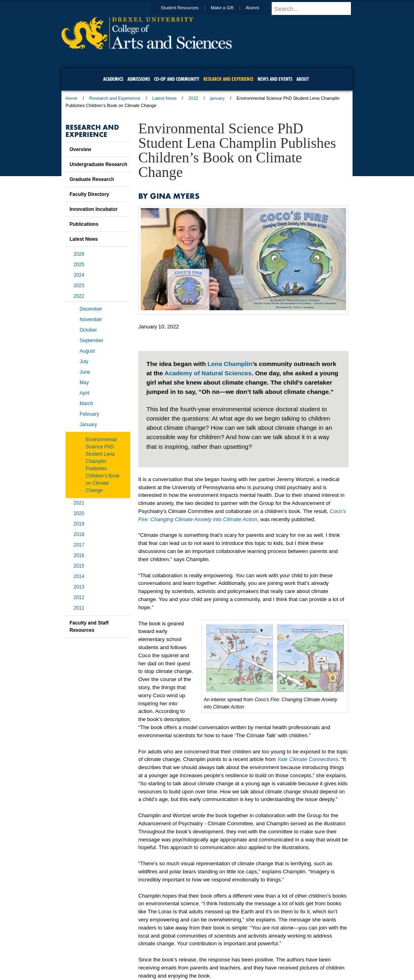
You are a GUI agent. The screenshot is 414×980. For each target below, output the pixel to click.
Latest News (164, 98)
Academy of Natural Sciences (208, 373)
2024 (79, 275)
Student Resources (188, 8)
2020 (79, 513)
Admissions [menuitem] (139, 79)
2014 (79, 576)
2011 (79, 608)
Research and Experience (115, 98)
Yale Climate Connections (308, 759)
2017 (79, 545)
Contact (233, 952)
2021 (79, 503)
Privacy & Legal (205, 952)
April (84, 393)
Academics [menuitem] (113, 79)
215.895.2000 (277, 974)
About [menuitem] (303, 79)
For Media (152, 952)
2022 (193, 98)
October (88, 330)
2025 (79, 265)
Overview (80, 149)
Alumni (260, 8)
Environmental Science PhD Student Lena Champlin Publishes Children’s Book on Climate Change (103, 465)
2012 (79, 597)
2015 (79, 566)
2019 (79, 524)
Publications (84, 224)
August (87, 351)
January (88, 425)
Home (71, 98)
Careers (176, 952)
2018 (79, 534)
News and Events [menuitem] (275, 79)
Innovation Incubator (94, 209)
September (92, 341)
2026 (79, 254)
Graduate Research (92, 179)
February (89, 414)
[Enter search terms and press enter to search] (316, 8)
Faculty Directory (89, 194)
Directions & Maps (265, 952)
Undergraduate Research (98, 164)
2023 (79, 286)
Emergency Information (200, 960)
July (84, 362)
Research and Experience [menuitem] (228, 79)
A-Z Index (127, 952)
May (84, 383)
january (218, 98)
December (91, 309)
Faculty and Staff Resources (89, 627)
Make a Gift (230, 8)
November (91, 320)
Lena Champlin (230, 364)
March (86, 404)
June (85, 372)
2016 (79, 555)
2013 (79, 587)
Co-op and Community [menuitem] (177, 79)
